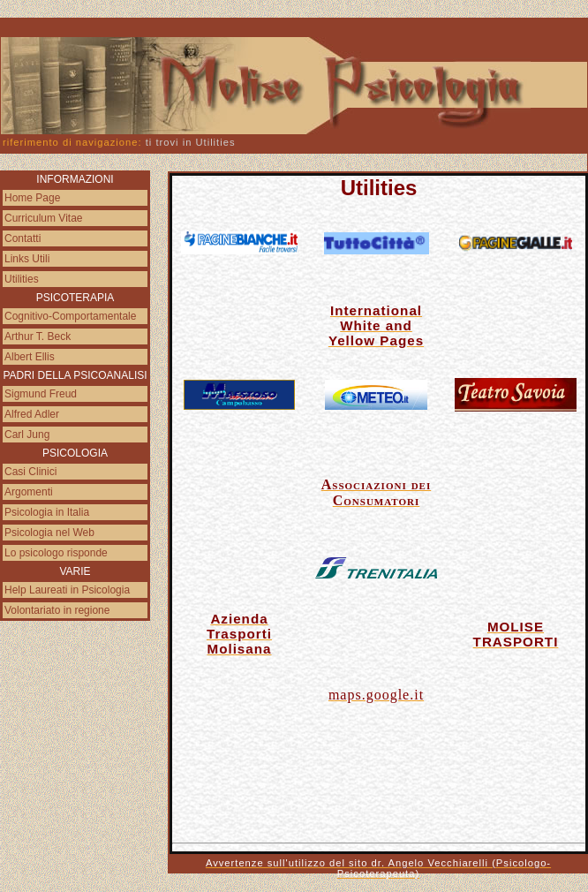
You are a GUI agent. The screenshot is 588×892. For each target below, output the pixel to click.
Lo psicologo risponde (56, 553)
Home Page (32, 198)
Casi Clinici (30, 472)
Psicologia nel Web (49, 533)
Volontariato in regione (57, 610)
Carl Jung (27, 435)
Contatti (23, 238)
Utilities (22, 279)
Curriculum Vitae (43, 218)
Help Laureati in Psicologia (67, 590)
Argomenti (29, 492)
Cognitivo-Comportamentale (70, 316)
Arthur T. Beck (38, 336)
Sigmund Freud (41, 394)
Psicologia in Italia (47, 512)
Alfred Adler (32, 414)
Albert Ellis (30, 357)
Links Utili (27, 259)
